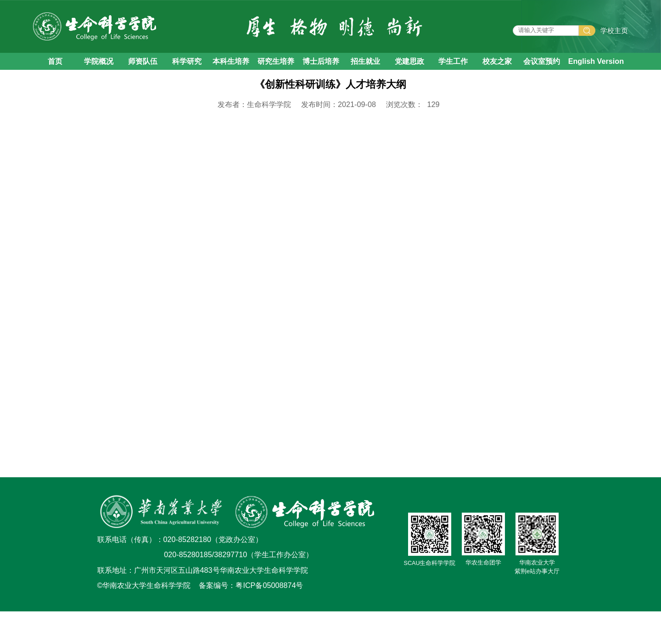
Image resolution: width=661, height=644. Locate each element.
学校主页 (614, 34)
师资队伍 (143, 68)
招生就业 (365, 68)
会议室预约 (542, 68)
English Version (596, 68)
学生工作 (453, 68)
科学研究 (187, 68)
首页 (55, 68)
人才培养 (124, 93)
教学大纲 (208, 93)
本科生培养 (231, 68)
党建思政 (409, 68)
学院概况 (99, 68)
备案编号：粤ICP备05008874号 (251, 618)
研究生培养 (276, 68)
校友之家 (497, 68)
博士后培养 (321, 68)
